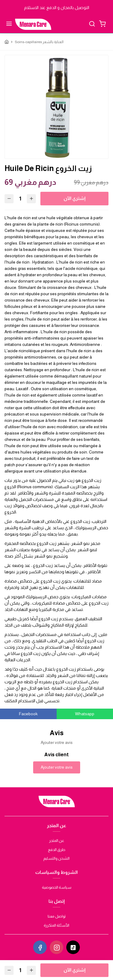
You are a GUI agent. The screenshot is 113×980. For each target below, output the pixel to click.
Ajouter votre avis (57, 767)
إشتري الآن (75, 198)
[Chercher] (92, 24)
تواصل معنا (57, 916)
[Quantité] (20, 199)
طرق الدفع (57, 850)
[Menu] (9, 24)
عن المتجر (57, 841)
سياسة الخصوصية (57, 887)
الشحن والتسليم (56, 858)
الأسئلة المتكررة (56, 925)
